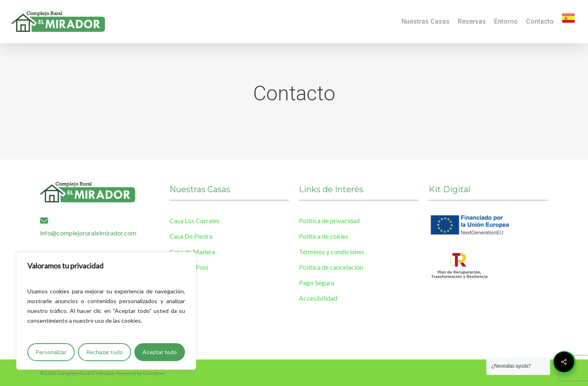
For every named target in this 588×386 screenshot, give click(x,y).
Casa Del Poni (189, 267)
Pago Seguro (317, 283)
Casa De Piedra (191, 236)
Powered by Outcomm (141, 373)
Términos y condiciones (332, 252)
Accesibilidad (318, 298)
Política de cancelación (331, 267)
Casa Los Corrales (195, 221)
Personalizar (51, 352)
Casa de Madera (192, 252)
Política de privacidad (329, 221)
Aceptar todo (160, 352)
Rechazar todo (105, 352)
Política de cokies (324, 236)
